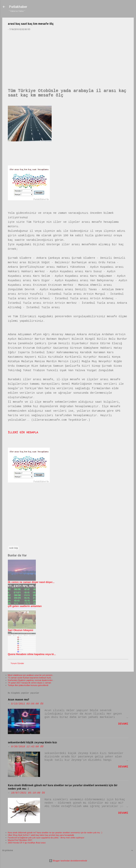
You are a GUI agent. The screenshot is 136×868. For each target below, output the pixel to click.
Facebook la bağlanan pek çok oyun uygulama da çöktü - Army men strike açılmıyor (46, 838)
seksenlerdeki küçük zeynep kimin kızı (32, 742)
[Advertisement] (68, 55)
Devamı (123, 724)
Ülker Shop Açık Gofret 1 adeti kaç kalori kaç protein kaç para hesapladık (41, 835)
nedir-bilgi (14, 548)
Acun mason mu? (18, 699)
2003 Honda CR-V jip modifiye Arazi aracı (27, 843)
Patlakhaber (18, 7)
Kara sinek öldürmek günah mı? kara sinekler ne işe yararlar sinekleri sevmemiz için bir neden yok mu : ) (55, 833)
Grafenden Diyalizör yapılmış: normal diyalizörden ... (31, 680)
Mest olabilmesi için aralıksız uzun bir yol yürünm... (31, 675)
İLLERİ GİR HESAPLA (23, 433)
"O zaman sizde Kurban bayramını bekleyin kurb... (30, 678)
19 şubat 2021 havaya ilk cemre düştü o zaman (29, 683)
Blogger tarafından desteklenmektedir (68, 861)
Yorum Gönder (17, 663)
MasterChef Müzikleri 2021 (20, 840)
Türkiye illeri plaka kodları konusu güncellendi (28, 685)
